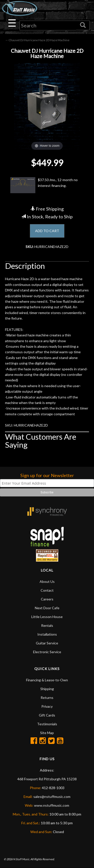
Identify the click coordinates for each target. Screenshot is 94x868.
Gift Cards (47, 715)
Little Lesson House (47, 617)
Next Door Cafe (47, 608)
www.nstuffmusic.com (52, 805)
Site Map (47, 733)
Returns (47, 698)
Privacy (47, 706)
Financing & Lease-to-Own (47, 680)
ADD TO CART (47, 231)
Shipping (47, 689)
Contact (47, 590)
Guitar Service (47, 643)
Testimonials (47, 724)
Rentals (47, 625)
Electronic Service (47, 652)
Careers (47, 599)
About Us (47, 581)
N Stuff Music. (21, 859)
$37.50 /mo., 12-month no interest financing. (44, 185)
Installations (47, 634)
